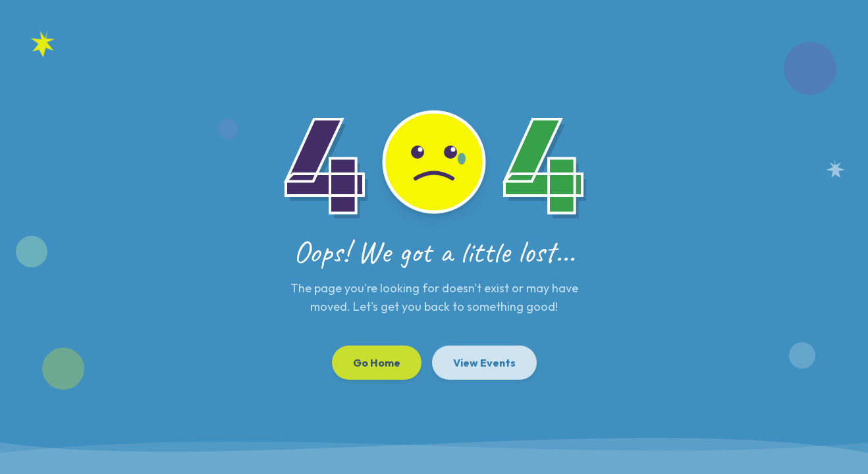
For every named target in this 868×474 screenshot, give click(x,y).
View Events (484, 365)
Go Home (377, 365)
